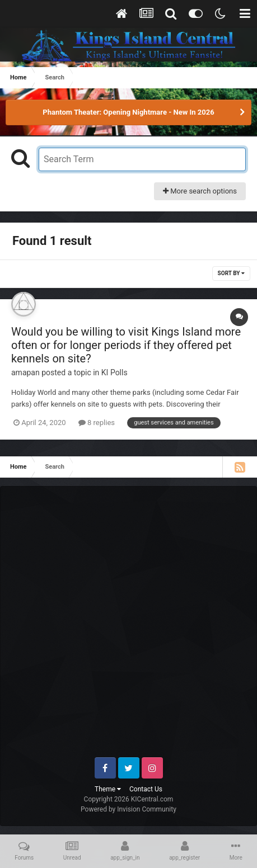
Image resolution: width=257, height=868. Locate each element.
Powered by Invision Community (128, 809)
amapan (25, 372)
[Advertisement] (128, 626)
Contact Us (146, 789)
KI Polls (115, 372)
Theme (108, 789)
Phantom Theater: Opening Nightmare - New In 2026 (128, 112)
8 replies (97, 423)
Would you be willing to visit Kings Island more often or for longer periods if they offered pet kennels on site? (126, 345)
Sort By (231, 273)
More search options (200, 191)
